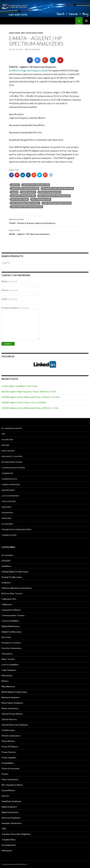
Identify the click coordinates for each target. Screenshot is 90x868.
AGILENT (6, 561)
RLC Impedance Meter (12, 428)
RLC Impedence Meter (12, 785)
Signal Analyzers (9, 807)
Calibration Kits (9, 479)
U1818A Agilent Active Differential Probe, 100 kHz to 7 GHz (30, 408)
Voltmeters (7, 440)
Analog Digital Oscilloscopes (15, 572)
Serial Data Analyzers (11, 801)
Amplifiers (6, 518)
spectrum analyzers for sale (57, 203)
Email (9, 299)
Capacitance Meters (11, 610)
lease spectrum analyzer (23, 196)
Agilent (15, 185)
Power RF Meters (10, 747)
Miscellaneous (8, 686)
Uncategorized (9, 845)
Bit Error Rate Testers (12, 462)
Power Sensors (9, 752)
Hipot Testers (8, 451)
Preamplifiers (8, 490)
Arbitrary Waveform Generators (17, 588)
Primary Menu (86, 21)
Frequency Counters (12, 456)
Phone (10, 290)
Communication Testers (13, 468)
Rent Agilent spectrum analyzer (54, 196)
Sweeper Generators (12, 823)
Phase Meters (8, 741)
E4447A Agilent (28, 192)
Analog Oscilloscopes (12, 577)
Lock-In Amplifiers (10, 665)
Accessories (7, 524)
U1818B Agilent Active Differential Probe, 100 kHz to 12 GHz (31, 397)
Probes (5, 774)
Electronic (6, 637)
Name (9, 281)
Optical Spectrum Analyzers (15, 725)
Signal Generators (10, 812)
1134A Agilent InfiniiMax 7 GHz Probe (20, 386)
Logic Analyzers (9, 670)
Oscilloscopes (9, 501)
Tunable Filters (9, 535)
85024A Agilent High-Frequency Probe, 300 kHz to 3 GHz (29, 392)
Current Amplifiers (11, 485)
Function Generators (11, 648)
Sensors (5, 445)
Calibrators (7, 473)
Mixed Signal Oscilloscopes (14, 692)
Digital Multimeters (11, 626)
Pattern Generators (11, 736)
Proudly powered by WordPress (14, 864)
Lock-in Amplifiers (10, 496)
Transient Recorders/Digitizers (16, 529)
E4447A (14, 192)
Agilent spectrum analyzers (25, 188)
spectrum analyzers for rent (25, 203)
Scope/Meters (8, 790)
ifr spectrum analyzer (50, 192)
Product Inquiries (15, 308)
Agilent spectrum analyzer (36, 185)
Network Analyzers (11, 697)
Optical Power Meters (12, 714)
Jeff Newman (34, 49)
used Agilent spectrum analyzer (27, 207)
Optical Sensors (9, 719)
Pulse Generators (10, 779)
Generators (7, 513)
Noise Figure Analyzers (12, 703)
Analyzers (15, 33)
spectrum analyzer (41, 199)
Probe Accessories (11, 768)
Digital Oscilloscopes (11, 632)
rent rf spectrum (20, 199)
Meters (5, 681)
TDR (3, 434)
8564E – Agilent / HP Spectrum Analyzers (45, 232)
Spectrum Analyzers (32, 33)
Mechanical (7, 675)
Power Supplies (9, 757)
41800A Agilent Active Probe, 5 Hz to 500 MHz (24, 402)
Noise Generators (10, 708)
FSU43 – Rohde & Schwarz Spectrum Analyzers (45, 221)
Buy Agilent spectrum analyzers (58, 188)
